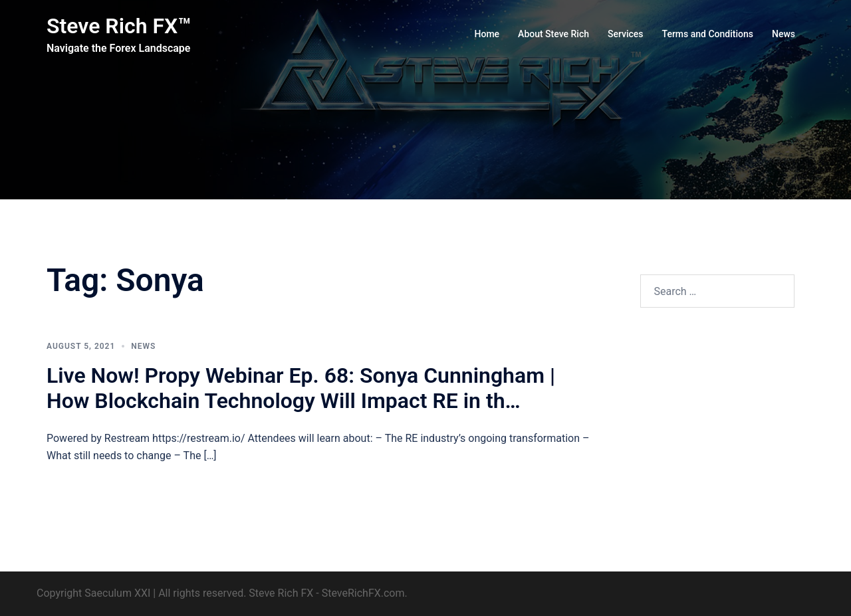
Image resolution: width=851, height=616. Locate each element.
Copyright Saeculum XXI (93, 593)
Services (626, 34)
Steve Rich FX (281, 593)
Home (487, 34)
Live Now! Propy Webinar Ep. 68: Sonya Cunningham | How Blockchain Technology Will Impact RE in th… (301, 388)
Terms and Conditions (708, 34)
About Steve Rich (553, 34)
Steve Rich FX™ (119, 26)
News (784, 34)
